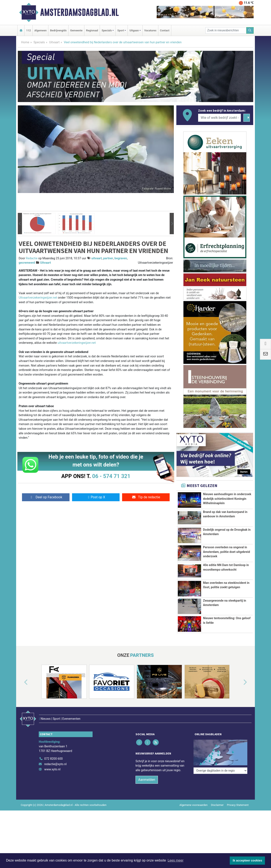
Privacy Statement (238, 805)
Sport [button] (121, 30)
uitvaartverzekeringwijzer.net (77, 343)
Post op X (96, 497)
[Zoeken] (250, 30)
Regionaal (92, 30)
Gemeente (76, 30)
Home (25, 42)
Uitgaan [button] (134, 30)
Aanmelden (147, 780)
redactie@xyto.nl (55, 764)
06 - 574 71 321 (111, 476)
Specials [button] (107, 30)
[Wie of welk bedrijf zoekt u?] (219, 118)
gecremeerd (27, 263)
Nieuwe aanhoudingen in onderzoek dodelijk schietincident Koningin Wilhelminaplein (227, 499)
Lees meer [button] (176, 860)
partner (108, 258)
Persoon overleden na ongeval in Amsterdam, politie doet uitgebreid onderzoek (226, 552)
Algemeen (40, 30)
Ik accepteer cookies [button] (247, 860)
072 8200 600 (53, 759)
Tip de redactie (146, 497)
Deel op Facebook (46, 497)
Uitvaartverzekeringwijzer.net (38, 298)
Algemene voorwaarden (194, 805)
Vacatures (150, 30)
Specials (39, 42)
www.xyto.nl (52, 769)
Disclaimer (217, 805)
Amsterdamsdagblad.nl (79, 12)
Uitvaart (54, 42)
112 (28, 30)
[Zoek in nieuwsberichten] (226, 30)
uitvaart (97, 258)
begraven (121, 258)
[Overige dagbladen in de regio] (220, 771)
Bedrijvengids (58, 30)
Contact (165, 30)
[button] (20, 224)
